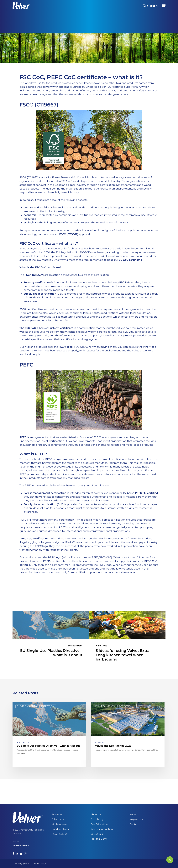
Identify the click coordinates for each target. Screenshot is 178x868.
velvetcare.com (21, 845)
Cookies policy (39, 863)
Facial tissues (59, 834)
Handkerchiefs (60, 829)
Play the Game (99, 839)
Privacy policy (22, 863)
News (133, 814)
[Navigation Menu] (164, 6)
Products (57, 814)
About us (96, 814)
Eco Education (99, 824)
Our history (97, 819)
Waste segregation (102, 829)
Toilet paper (59, 819)
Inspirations (136, 819)
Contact (134, 824)
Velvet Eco (97, 834)
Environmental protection (36, 706)
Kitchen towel (60, 824)
